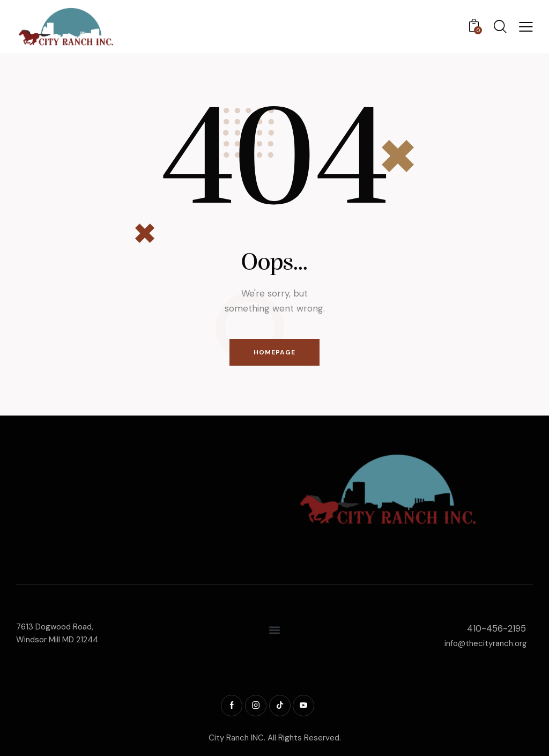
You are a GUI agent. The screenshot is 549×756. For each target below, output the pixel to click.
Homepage (274, 352)
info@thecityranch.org (485, 643)
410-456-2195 (496, 629)
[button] (526, 27)
